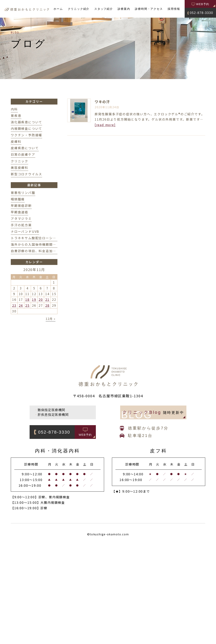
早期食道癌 (20, 212)
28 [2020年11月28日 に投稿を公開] (47, 305)
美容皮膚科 (20, 168)
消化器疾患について (26, 122)
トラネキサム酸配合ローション (35, 238)
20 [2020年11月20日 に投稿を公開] (41, 300)
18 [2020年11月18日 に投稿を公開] (27, 300)
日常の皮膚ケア (23, 154)
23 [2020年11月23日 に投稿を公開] (14, 305)
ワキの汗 (102, 102)
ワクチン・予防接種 (26, 135)
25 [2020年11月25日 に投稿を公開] (27, 305)
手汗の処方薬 (21, 225)
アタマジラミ (21, 219)
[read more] (105, 125)
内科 (14, 109)
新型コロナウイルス (26, 174)
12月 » (51, 319)
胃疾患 (16, 116)
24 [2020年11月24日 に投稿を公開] (21, 305)
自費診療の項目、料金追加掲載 (35, 251)
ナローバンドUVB (25, 231)
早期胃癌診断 (21, 206)
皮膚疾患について (25, 148)
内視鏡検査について (26, 129)
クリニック (20, 161)
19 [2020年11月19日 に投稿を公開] (34, 300)
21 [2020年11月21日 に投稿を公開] (47, 300)
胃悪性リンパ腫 (23, 193)
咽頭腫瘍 (18, 199)
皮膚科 (16, 141)
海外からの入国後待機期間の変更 (37, 244)
